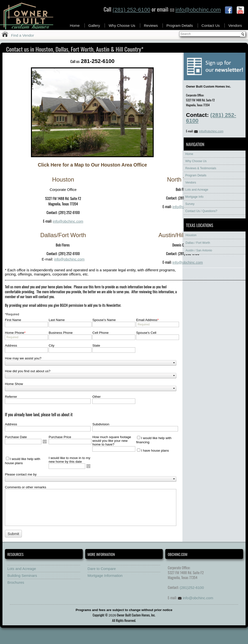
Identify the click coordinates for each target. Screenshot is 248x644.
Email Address (147, 320)
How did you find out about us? (28, 371)
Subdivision (101, 424)
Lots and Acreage (197, 190)
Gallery (94, 25)
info (175, 207)
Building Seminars (22, 575)
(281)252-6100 (192, 588)
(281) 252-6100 (131, 10)
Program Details (180, 25)
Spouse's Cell (146, 333)
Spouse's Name (104, 320)
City (51, 345)
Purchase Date (16, 437)
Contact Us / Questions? (201, 211)
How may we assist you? (23, 358)
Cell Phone (100, 333)
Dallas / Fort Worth (198, 243)
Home (75, 25)
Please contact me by (21, 474)
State (96, 345)
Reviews (151, 25)
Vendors (235, 25)
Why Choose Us (122, 25)
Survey (190, 204)
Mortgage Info (194, 197)
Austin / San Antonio (199, 250)
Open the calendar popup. (45, 442)
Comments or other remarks (26, 487)
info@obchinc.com (195, 10)
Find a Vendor (22, 35)
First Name (13, 320)
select (174, 363)
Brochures (16, 582)
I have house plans (155, 451)
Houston (191, 235)
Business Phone (61, 333)
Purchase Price (60, 437)
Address (11, 345)
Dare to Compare (102, 569)
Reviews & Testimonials (201, 168)
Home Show (14, 384)
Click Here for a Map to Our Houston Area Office (92, 165)
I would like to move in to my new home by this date (69, 460)
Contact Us (211, 25)
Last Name (57, 320)
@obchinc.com (72, 259)
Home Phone (15, 333)
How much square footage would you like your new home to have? (112, 441)
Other (96, 397)
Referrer (11, 397)
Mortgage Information (105, 575)
